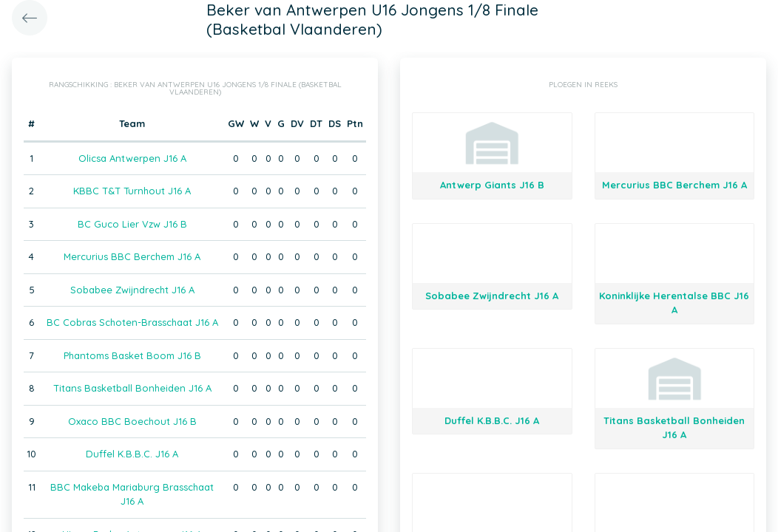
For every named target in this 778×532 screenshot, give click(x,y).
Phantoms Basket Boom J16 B (132, 355)
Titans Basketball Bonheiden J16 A (132, 388)
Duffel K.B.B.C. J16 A (132, 454)
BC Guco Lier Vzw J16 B (132, 224)
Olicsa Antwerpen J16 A (132, 158)
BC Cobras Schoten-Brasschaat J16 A (132, 322)
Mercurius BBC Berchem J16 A (132, 256)
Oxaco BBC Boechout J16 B (132, 421)
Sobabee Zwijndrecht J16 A (132, 290)
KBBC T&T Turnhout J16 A (132, 191)
